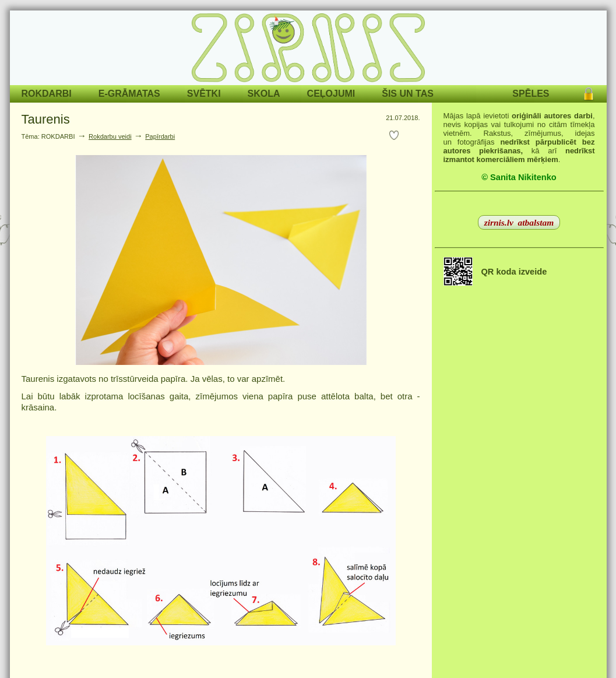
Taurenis (46, 119)
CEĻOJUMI (331, 94)
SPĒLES (531, 94)
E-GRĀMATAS (129, 94)
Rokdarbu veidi (110, 136)
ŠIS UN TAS (408, 94)
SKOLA (264, 94)
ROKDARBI (47, 94)
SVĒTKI (204, 94)
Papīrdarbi (160, 136)
